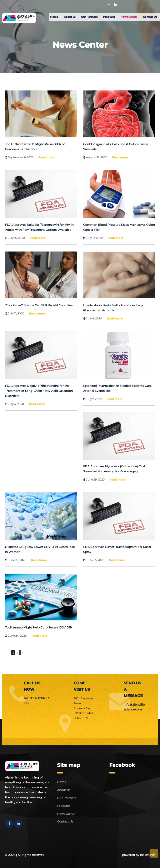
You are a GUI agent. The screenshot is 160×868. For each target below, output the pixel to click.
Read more (46, 157)
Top (154, 853)
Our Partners (89, 17)
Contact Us (150, 17)
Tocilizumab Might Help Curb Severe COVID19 (38, 627)
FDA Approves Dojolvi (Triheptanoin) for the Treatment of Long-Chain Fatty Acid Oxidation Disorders (39, 391)
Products (109, 17)
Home (54, 17)
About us (70, 17)
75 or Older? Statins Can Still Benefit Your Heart (40, 305)
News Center (129, 17)
